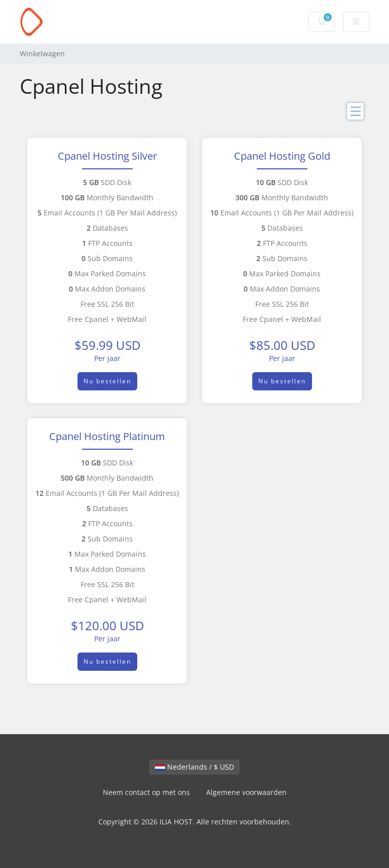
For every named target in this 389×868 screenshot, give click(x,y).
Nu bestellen (107, 381)
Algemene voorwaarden (246, 792)
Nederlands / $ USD (194, 767)
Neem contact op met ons (146, 792)
